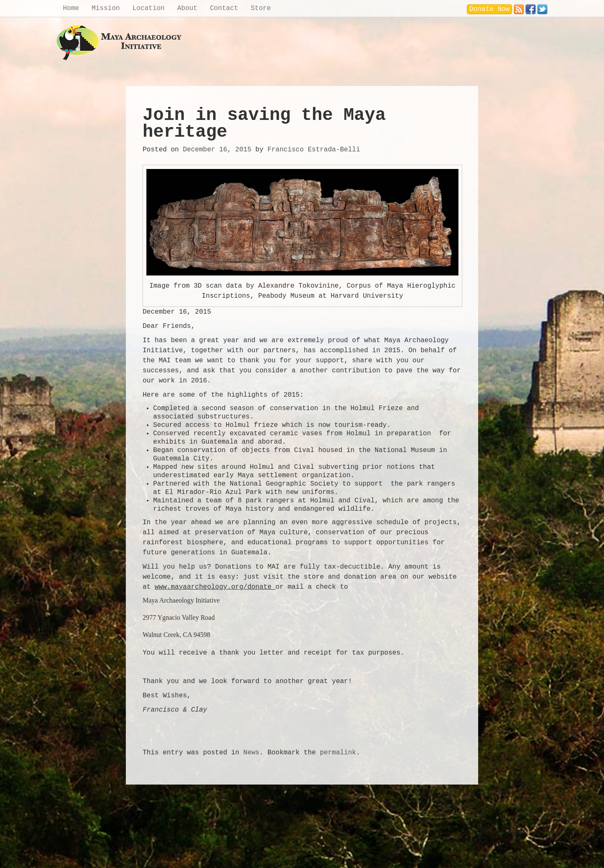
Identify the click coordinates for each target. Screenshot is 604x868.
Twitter (542, 7)
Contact (224, 8)
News (251, 753)
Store (261, 8)
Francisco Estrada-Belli (314, 150)
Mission (105, 8)
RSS (519, 7)
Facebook (531, 7)
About (187, 8)
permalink (338, 753)
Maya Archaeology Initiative (120, 43)
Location (149, 8)
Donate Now (489, 9)
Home (71, 8)
